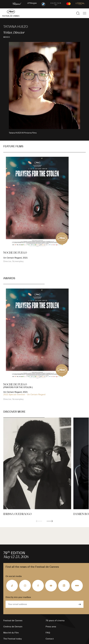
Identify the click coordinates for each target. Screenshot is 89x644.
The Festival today (13, 639)
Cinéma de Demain (13, 627)
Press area (51, 627)
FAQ (48, 633)
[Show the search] (78, 13)
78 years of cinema (55, 621)
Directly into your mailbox (18, 597)
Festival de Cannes (13, 621)
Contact (50, 639)
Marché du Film (11, 633)
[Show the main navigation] (85, 13)
